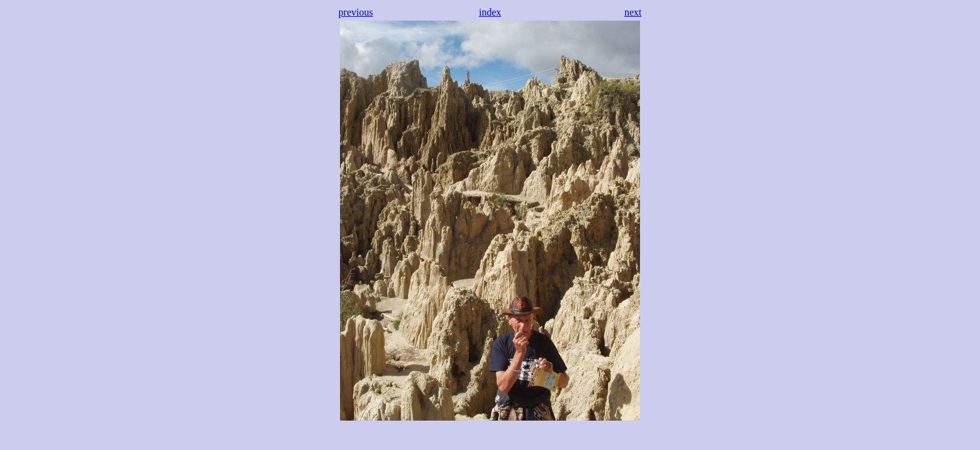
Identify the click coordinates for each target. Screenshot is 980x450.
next (633, 12)
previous (356, 12)
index (490, 12)
